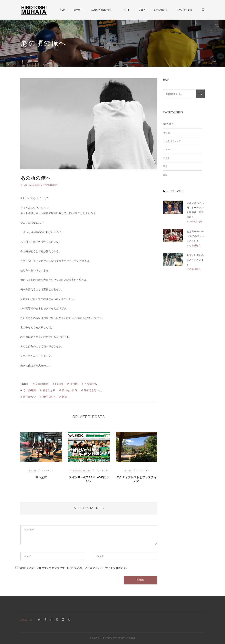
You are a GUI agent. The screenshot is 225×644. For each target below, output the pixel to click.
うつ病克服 (29, 390)
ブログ (31, 185)
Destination (42, 384)
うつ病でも (91, 384)
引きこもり (49, 390)
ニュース (168, 149)
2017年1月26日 (50, 185)
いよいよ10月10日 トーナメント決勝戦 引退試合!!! (196, 210)
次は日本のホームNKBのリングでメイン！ (196, 236)
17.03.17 (102, 471)
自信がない (29, 397)
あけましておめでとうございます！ (195, 260)
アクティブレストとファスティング (137, 479)
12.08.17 (48, 471)
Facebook (45, 620)
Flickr (63, 620)
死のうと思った (93, 390)
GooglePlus (51, 620)
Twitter (39, 620)
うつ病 (24, 185)
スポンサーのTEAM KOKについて (89, 479)
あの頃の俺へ (36, 178)
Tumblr (69, 620)
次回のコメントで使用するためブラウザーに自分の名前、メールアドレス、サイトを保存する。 (73, 568)
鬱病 (64, 397)
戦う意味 (41, 477)
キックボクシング (80, 471)
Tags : (24, 384)
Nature (59, 384)
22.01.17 (143, 471)
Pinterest (57, 620)
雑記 (37, 185)
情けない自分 (70, 390)
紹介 (165, 166)
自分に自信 (49, 397)
